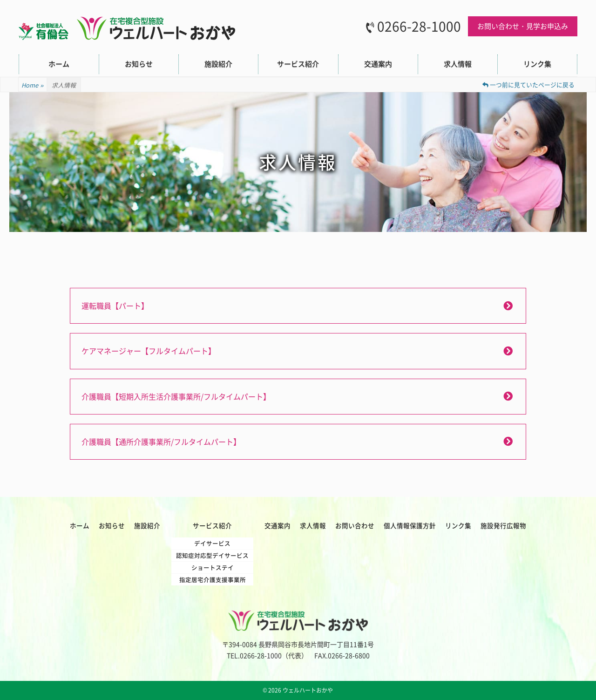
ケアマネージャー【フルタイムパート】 (149, 351)
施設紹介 (218, 64)
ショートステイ (213, 567)
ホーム (59, 64)
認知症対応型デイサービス (212, 555)
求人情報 (458, 64)
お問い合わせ (355, 525)
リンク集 (537, 64)
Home (33, 85)
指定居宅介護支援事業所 (213, 580)
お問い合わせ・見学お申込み (523, 26)
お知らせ (139, 64)
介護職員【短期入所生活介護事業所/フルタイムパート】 (176, 396)
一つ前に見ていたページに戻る (528, 85)
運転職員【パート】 (115, 306)
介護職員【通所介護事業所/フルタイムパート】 (161, 442)
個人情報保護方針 (410, 525)
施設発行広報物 (503, 525)
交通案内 (378, 64)
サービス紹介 (298, 64)
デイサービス (212, 543)
